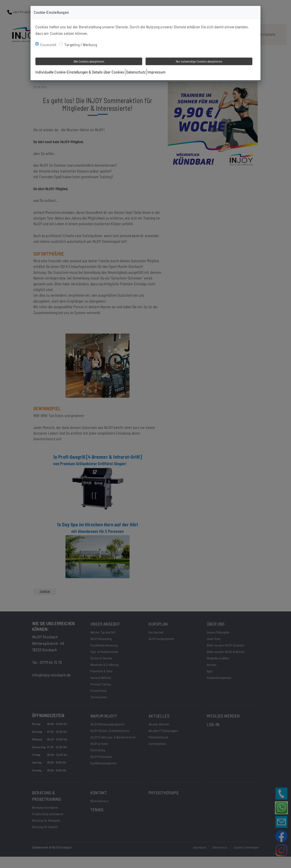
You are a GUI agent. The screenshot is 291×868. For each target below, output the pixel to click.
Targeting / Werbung (81, 45)
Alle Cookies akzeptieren (89, 61)
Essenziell (48, 45)
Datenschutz (136, 72)
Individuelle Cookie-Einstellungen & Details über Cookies (80, 72)
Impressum (157, 72)
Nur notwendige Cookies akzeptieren (199, 61)
